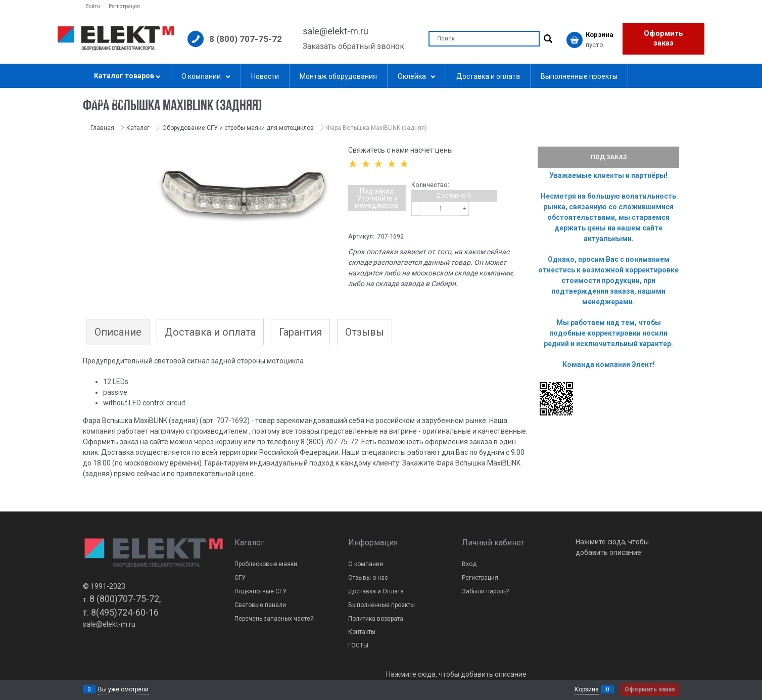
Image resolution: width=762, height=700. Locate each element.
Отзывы (365, 332)
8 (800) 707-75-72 (246, 39)
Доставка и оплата (210, 332)
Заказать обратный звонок (353, 46)
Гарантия (300, 332)
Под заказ (609, 157)
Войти (93, 6)
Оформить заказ (663, 38)
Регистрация (124, 6)
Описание (118, 332)
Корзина (587, 689)
